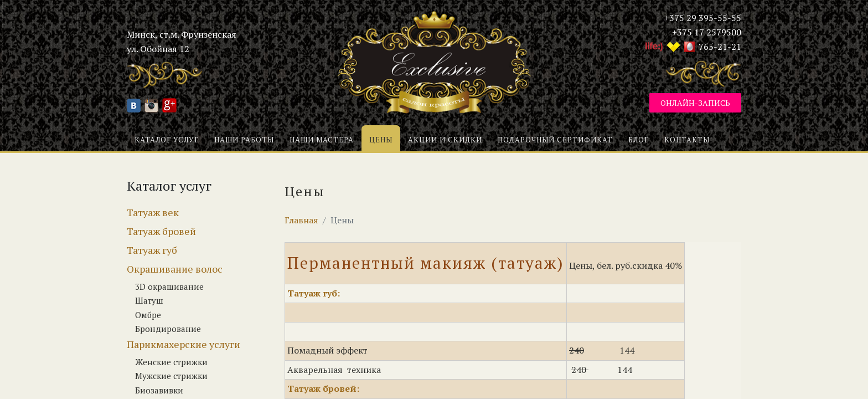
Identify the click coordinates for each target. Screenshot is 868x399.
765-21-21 (720, 47)
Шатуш (149, 300)
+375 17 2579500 (707, 32)
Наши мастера (322, 140)
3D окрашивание (169, 287)
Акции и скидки (445, 140)
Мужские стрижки (171, 376)
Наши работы (244, 140)
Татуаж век (153, 212)
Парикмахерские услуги (184, 344)
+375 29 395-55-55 (703, 18)
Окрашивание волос (175, 269)
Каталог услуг (167, 140)
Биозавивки (159, 390)
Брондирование (168, 329)
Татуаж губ (152, 250)
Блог (639, 140)
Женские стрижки (171, 362)
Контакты (687, 140)
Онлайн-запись (695, 103)
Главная (301, 220)
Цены (381, 140)
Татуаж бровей (161, 231)
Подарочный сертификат (555, 140)
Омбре (148, 315)
